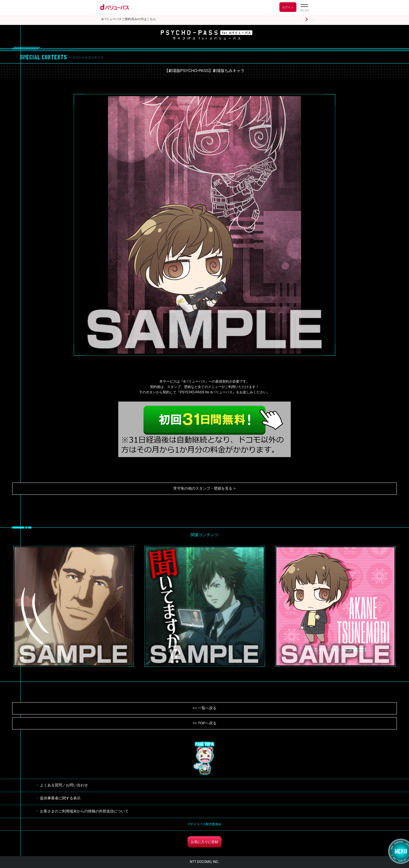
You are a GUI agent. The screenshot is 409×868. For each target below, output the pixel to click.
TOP (204, 758)
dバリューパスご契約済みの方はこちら (129, 19)
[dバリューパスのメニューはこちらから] (304, 8)
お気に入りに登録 (204, 842)
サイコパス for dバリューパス (207, 35)
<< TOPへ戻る (204, 723)
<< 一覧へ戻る (204, 708)
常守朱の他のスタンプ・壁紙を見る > (204, 488)
